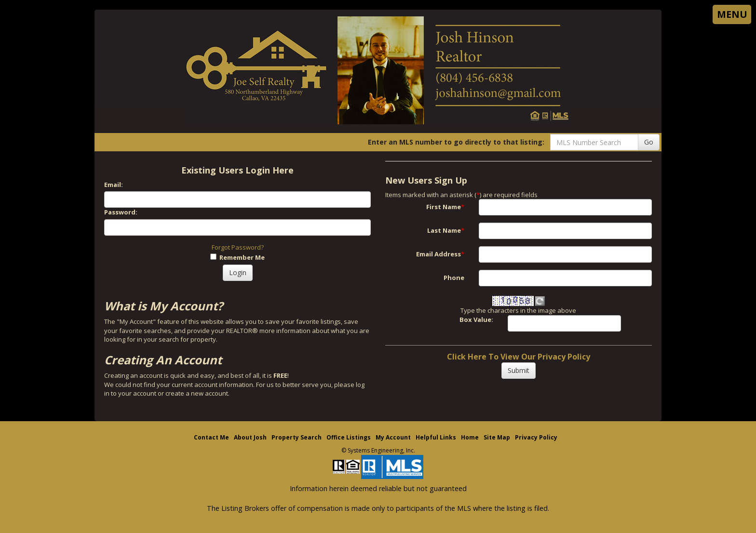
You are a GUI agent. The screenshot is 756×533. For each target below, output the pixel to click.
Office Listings (349, 437)
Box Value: (476, 320)
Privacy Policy (536, 437)
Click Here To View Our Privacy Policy (519, 357)
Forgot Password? (238, 247)
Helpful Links (436, 437)
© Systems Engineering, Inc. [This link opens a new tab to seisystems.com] (378, 450)
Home (470, 437)
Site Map (497, 437)
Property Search (297, 437)
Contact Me (211, 437)
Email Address (440, 254)
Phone (454, 278)
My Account (393, 437)
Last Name (446, 230)
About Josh (250, 437)
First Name (445, 207)
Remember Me (237, 257)
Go (649, 142)
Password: (121, 212)
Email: (114, 185)
